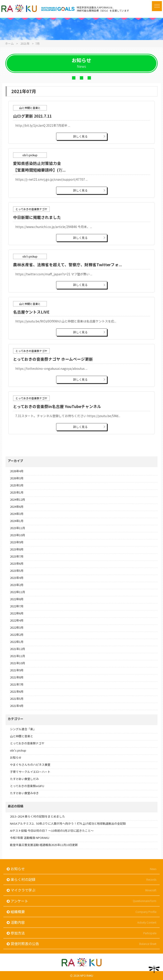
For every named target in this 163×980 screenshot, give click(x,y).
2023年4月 (17, 578)
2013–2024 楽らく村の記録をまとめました (37, 816)
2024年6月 (17, 507)
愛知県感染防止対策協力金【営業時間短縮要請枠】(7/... (39, 167)
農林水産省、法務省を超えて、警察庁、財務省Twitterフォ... (68, 265)
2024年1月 (17, 521)
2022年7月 (17, 606)
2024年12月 (18, 499)
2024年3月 (17, 514)
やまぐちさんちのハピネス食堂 (30, 765)
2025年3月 (17, 485)
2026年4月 (17, 471)
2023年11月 (18, 528)
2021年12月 (18, 649)
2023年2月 (17, 585)
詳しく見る (80, 136)
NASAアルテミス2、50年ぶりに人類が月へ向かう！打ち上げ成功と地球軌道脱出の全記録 (68, 823)
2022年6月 (17, 613)
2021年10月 (18, 663)
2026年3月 (17, 478)
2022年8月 (17, 599)
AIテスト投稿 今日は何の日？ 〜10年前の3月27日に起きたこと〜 (52, 831)
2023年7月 (17, 556)
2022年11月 (18, 592)
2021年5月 (17, 699)
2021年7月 (17, 684)
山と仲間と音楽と (22, 736)
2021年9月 (17, 670)
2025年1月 (17, 492)
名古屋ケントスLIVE (31, 312)
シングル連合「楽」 (23, 729)
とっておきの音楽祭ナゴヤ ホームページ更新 (53, 359)
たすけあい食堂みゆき (24, 793)
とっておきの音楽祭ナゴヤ (27, 743)
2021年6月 (17, 691)
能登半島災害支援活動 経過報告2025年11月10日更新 (44, 845)
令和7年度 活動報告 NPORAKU (30, 838)
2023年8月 (17, 549)
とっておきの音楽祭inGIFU (27, 786)
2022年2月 (17, 635)
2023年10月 (18, 535)
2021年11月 (18, 656)
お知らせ (16, 757)
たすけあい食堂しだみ (24, 779)
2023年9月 (17, 542)
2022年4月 (17, 620)
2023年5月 (17, 571)
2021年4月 (17, 706)
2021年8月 (17, 677)
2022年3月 (17, 627)
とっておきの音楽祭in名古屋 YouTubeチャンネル (57, 406)
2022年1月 (17, 642)
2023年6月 (17, 563)
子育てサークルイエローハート (30, 772)
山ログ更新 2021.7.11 (32, 116)
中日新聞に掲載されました (37, 217)
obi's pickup (18, 750)
